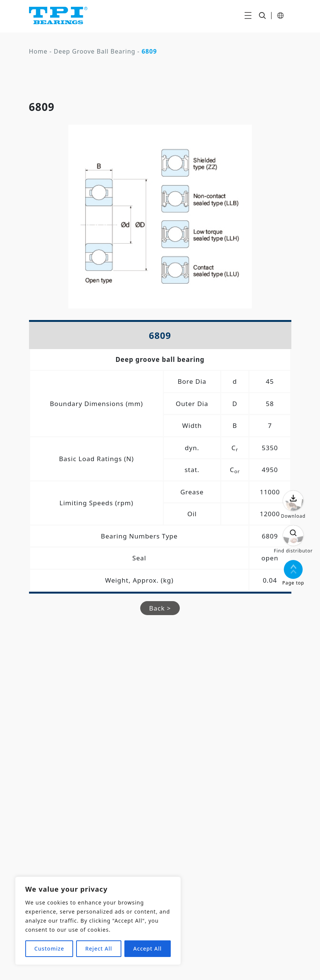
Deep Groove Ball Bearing (95, 51)
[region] (98, 921)
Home (38, 51)
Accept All (148, 948)
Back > (160, 608)
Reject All (99, 948)
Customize (49, 948)
